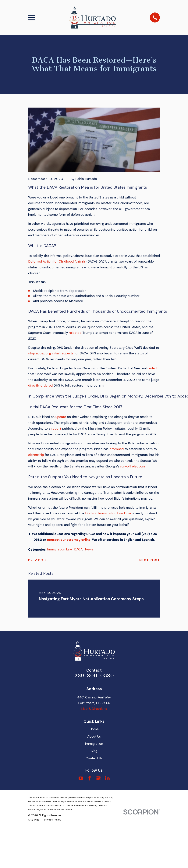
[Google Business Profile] (98, 778)
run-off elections (133, 466)
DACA (78, 549)
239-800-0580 (94, 676)
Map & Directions (94, 709)
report (56, 429)
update (61, 417)
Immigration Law (59, 549)
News (89, 549)
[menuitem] (34, 820)
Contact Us (94, 758)
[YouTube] (81, 778)
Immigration (94, 744)
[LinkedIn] (107, 778)
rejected (75, 333)
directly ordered (40, 385)
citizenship (36, 455)
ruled (153, 368)
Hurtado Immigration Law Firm (108, 513)
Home (94, 729)
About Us (94, 736)
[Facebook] (90, 778)
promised (117, 449)
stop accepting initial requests (51, 353)
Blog (94, 751)
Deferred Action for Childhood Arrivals (57, 261)
